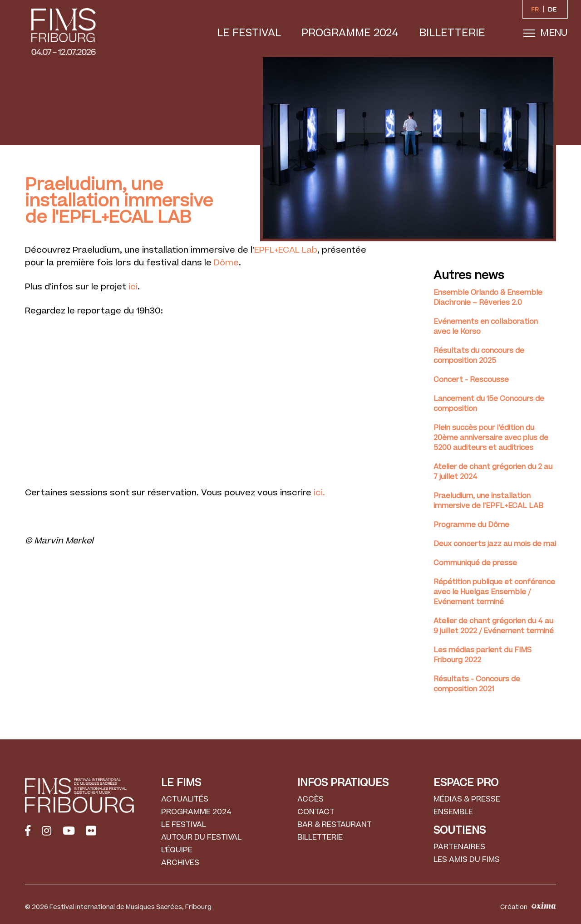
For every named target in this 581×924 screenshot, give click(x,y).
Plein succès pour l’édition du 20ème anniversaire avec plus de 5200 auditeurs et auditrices (491, 438)
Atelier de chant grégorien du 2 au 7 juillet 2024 (493, 472)
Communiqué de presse (475, 563)
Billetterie (452, 33)
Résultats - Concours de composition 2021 (477, 684)
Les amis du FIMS (467, 860)
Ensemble (453, 812)
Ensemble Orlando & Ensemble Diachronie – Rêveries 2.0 (488, 298)
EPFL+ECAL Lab (286, 250)
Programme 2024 (350, 33)
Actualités (185, 799)
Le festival (249, 33)
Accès (310, 799)
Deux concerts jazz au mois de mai (495, 544)
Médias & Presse (467, 799)
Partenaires (459, 847)
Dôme (225, 263)
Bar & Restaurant (335, 825)
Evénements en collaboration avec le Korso (486, 327)
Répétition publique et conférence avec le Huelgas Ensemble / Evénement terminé (494, 592)
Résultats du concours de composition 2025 (479, 356)
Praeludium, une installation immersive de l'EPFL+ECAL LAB (488, 501)
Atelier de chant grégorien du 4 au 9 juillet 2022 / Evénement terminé (494, 626)
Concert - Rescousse (471, 380)
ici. (319, 493)
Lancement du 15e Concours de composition (489, 404)
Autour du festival (201, 837)
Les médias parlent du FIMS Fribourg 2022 (483, 655)
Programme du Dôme (471, 525)
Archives (180, 863)
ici (133, 287)
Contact (316, 812)
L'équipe (177, 850)
